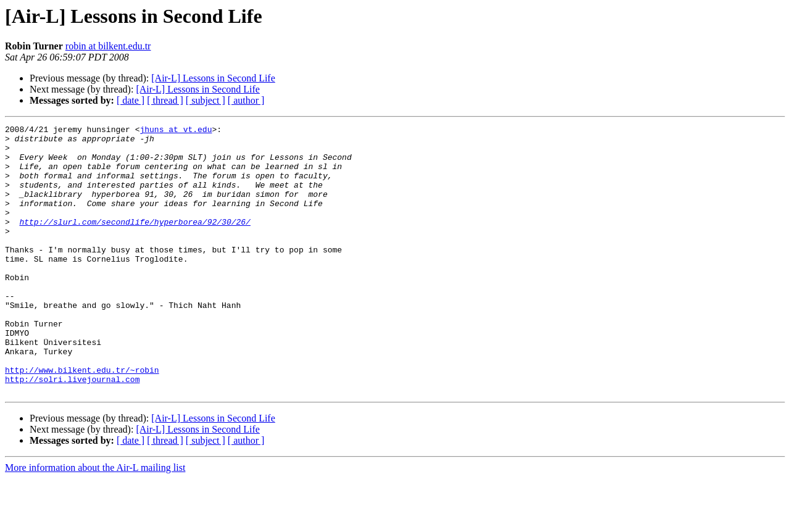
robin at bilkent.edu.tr (108, 46)
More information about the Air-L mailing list (95, 521)
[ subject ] (206, 100)
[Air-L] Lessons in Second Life (213, 78)
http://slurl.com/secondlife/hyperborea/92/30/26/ (135, 242)
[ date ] (131, 100)
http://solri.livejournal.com (72, 431)
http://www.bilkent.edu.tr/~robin (82, 420)
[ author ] (246, 100)
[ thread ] (165, 100)
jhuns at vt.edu (176, 131)
